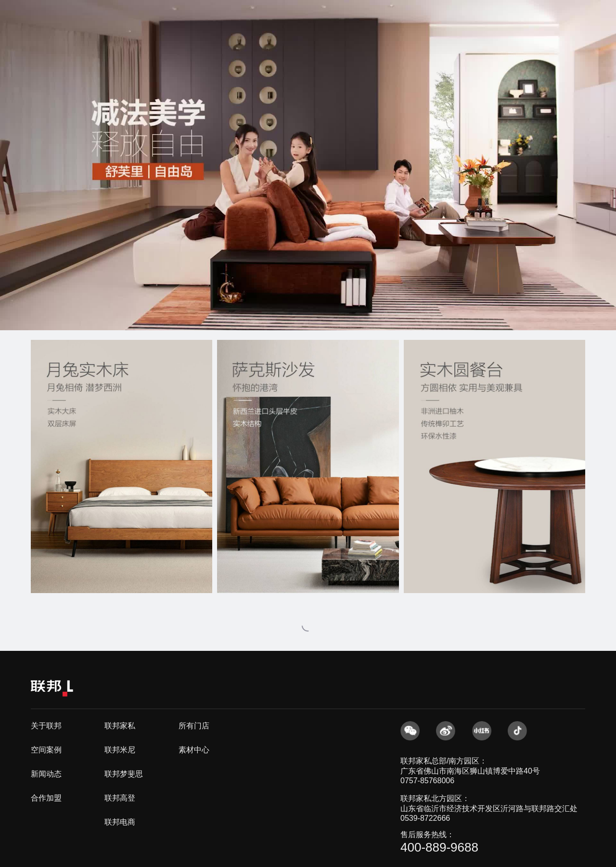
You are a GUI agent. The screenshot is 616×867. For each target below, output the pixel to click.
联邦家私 (120, 726)
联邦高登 (120, 798)
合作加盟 (46, 798)
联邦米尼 (120, 750)
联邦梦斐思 (124, 774)
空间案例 (46, 750)
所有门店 (194, 726)
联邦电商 (120, 822)
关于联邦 (46, 726)
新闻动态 (46, 774)
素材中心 (194, 750)
